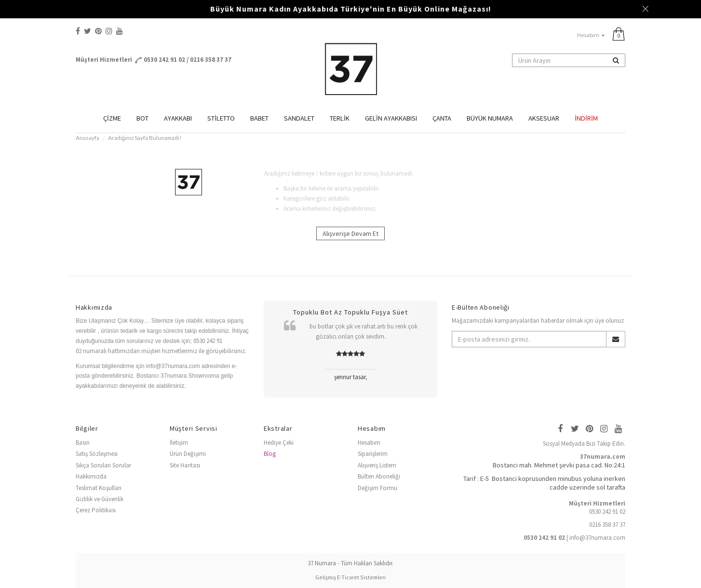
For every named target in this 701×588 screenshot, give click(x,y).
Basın (83, 443)
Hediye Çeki (279, 443)
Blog (270, 454)
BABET (259, 118)
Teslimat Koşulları (99, 488)
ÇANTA (442, 118)
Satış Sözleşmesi (97, 454)
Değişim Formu (377, 488)
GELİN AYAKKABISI (391, 118)
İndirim (586, 118)
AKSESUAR (544, 118)
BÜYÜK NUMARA (490, 118)
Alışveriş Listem (377, 465)
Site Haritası (185, 465)
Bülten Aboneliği (379, 476)
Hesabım (591, 35)
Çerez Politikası (96, 510)
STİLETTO (221, 118)
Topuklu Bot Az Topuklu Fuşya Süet (350, 312)
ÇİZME (112, 118)
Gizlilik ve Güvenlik (100, 499)
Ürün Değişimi (188, 454)
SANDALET (299, 118)
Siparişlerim (373, 454)
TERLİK (340, 118)
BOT (142, 118)
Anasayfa (88, 137)
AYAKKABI (178, 118)
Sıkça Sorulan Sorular (103, 465)
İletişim (179, 443)
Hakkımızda (91, 476)
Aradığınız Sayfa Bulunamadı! (145, 137)
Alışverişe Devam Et (350, 233)
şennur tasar (350, 377)
